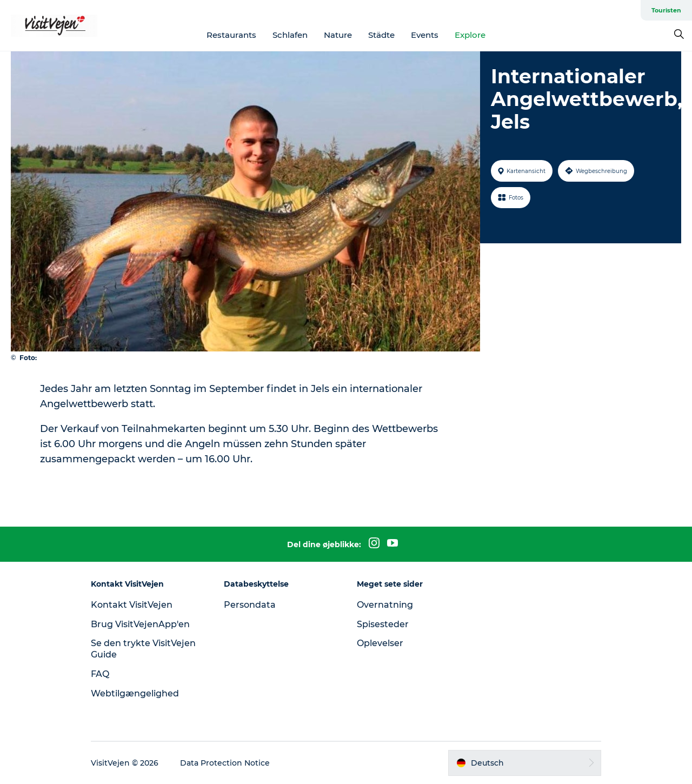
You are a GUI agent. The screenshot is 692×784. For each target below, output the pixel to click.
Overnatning (385, 605)
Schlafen (290, 35)
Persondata (250, 605)
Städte (381, 35)
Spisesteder (383, 624)
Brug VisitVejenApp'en (140, 624)
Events (425, 35)
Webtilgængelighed (135, 693)
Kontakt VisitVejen (132, 605)
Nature (338, 35)
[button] (525, 763)
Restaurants (231, 35)
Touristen (666, 10)
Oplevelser (380, 643)
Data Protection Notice (225, 763)
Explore (470, 35)
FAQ (100, 674)
